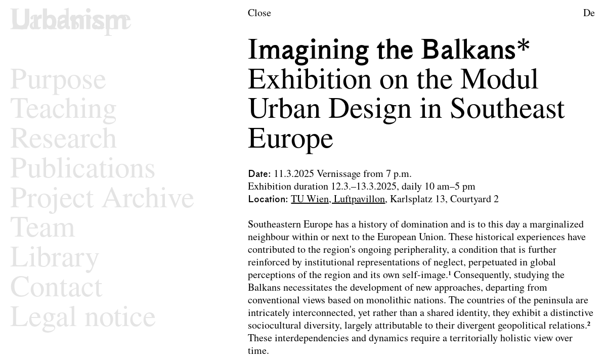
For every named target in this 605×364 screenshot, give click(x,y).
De (589, 14)
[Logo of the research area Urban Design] (71, 21)
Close (260, 14)
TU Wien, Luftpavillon (338, 200)
